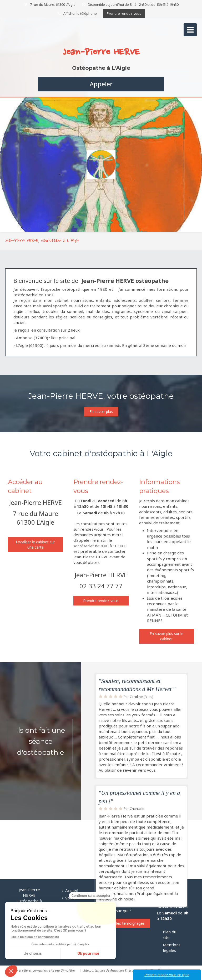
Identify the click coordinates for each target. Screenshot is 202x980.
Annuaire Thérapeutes (127, 970)
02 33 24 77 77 (101, 586)
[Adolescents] (52, 850)
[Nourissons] (19, 850)
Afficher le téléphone (80, 13)
